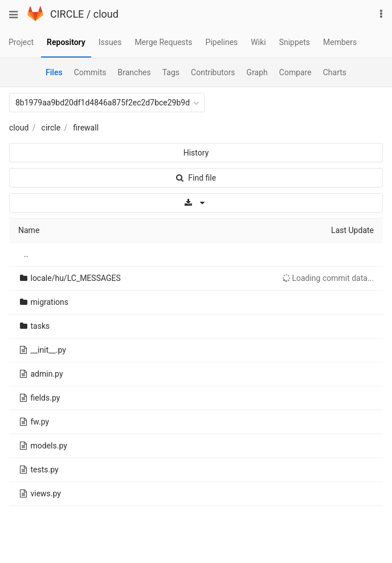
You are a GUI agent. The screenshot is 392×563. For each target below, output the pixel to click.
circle (51, 128)
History (196, 153)
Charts (335, 72)
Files (54, 72)
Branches (134, 72)
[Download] (196, 203)
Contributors (213, 72)
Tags (171, 72)
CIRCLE (67, 14)
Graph (257, 72)
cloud (106, 14)
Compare (295, 72)
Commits (90, 72)
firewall (86, 128)
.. (26, 254)
